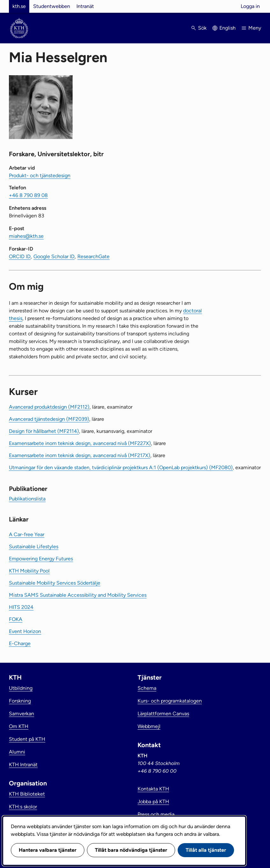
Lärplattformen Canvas (163, 714)
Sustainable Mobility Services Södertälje (55, 583)
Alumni (17, 752)
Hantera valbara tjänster (48, 850)
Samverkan (21, 714)
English (227, 28)
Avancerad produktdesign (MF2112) (49, 407)
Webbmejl (149, 726)
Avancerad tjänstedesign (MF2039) (49, 419)
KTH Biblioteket (27, 794)
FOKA (16, 619)
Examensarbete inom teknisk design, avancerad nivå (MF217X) (80, 455)
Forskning (20, 701)
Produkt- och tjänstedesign (40, 175)
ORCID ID (20, 256)
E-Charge (20, 643)
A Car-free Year (27, 534)
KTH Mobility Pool (29, 571)
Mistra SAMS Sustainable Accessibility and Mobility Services (78, 595)
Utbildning (21, 688)
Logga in (250, 6)
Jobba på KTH (153, 802)
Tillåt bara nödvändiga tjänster (131, 850)
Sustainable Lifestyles (34, 547)
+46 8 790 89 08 (28, 195)
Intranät (85, 6)
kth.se (19, 6)
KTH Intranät (23, 765)
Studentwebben (52, 6)
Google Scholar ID (54, 256)
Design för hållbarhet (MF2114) (44, 431)
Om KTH (19, 726)
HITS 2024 (21, 607)
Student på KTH (27, 739)
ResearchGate (93, 256)
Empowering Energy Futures (41, 559)
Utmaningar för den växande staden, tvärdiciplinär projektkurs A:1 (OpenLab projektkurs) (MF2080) (121, 467)
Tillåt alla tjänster (206, 850)
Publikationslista (27, 499)
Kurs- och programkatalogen (170, 701)
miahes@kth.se (26, 236)
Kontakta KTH (153, 789)
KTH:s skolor (23, 807)
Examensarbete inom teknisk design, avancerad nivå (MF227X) (80, 443)
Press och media (156, 814)
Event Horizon (25, 631)
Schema (147, 688)
